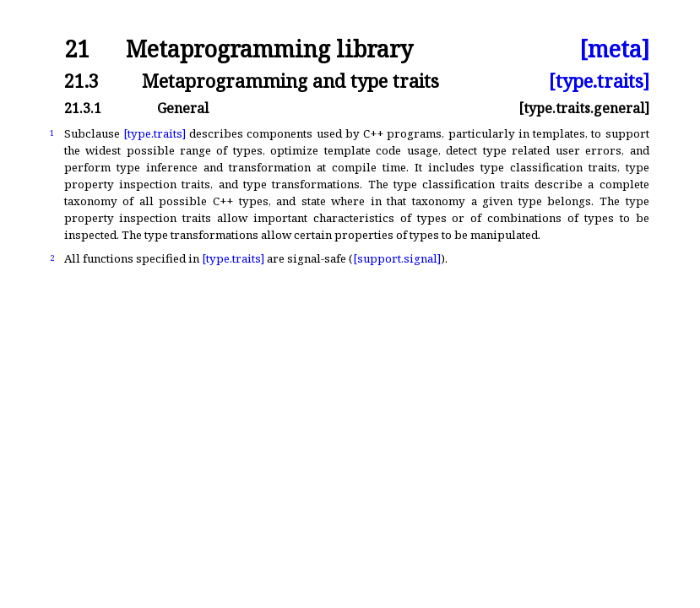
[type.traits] (599, 81)
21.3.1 (83, 108)
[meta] (614, 49)
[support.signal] (397, 258)
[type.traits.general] (584, 108)
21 (77, 49)
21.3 (81, 81)
